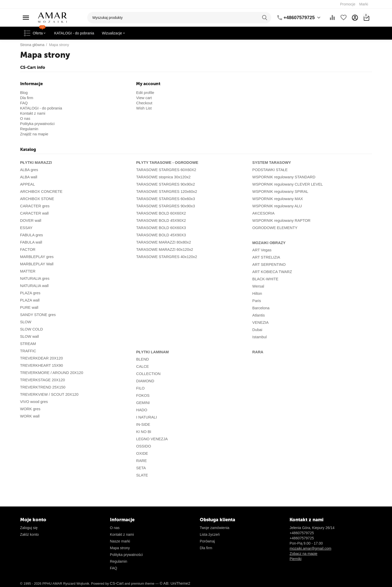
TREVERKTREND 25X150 (42, 387)
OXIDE (142, 453)
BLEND (142, 359)
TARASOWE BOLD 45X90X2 (160, 221)
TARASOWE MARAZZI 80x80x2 (162, 242)
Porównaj (207, 541)
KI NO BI (143, 432)
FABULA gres (31, 235)
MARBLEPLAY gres (36, 257)
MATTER (28, 271)
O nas (25, 119)
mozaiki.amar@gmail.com (310, 548)
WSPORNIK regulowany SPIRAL (279, 192)
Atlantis (258, 315)
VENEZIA (260, 322)
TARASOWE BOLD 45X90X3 (160, 235)
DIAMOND (145, 381)
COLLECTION (148, 374)
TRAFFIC (28, 351)
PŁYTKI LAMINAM (152, 352)
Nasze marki (120, 541)
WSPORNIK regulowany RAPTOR (280, 221)
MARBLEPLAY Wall (36, 264)
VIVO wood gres (33, 402)
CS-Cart (116, 583)
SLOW (25, 322)
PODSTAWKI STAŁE (269, 170)
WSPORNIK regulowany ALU (276, 206)
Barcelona (260, 308)
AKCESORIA (263, 213)
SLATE (142, 475)
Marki (364, 4)
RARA (257, 352)
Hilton (257, 293)
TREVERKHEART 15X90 (40, 365)
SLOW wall (29, 336)
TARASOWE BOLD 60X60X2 (160, 213)
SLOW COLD (31, 329)
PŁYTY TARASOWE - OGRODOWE (166, 163)
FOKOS (142, 395)
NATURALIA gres (34, 278)
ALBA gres (29, 170)
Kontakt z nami (32, 113)
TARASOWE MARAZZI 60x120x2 (163, 250)
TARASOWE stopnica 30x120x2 (162, 177)
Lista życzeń (210, 534)
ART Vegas (261, 250)
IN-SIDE (143, 424)
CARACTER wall (34, 213)
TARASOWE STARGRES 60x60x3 (164, 199)
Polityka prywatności (37, 124)
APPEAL (27, 184)
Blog (24, 93)
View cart (143, 98)
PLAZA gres (30, 293)
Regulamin (29, 129)
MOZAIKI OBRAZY (268, 243)
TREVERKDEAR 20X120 (40, 358)
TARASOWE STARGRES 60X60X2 (165, 170)
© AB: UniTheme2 (173, 583)
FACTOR (28, 250)
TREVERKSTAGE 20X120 (42, 380)
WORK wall (29, 416)
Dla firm (26, 98)
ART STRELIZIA (265, 257)
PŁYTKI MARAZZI (35, 163)
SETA (141, 468)
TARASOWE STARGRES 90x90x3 (164, 206)
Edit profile (145, 93)
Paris (256, 301)
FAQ (24, 103)
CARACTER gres (34, 206)
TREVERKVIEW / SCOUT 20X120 (48, 394)
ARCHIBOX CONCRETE (40, 192)
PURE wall (29, 307)
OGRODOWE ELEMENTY (274, 228)
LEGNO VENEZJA (151, 439)
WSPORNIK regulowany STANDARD (282, 177)
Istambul (259, 337)
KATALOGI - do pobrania (40, 108)
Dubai (257, 330)
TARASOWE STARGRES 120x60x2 (165, 192)
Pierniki (295, 559)
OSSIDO (143, 446)
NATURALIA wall (34, 286)
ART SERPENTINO (268, 265)
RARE (141, 461)
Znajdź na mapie (34, 134)
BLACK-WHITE (265, 279)
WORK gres (30, 409)
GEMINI (143, 403)
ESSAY (26, 228)
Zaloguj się (29, 528)
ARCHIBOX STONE (36, 199)
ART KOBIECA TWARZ (271, 272)
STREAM (28, 344)
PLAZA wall (29, 300)
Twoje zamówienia (215, 528)
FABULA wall (31, 242)
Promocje (348, 4)
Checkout (144, 103)
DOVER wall (30, 221)
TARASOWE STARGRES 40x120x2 (165, 257)
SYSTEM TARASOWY (271, 163)
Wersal (258, 286)
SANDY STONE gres (37, 315)
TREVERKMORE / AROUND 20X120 (50, 373)
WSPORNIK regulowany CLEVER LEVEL (286, 184)
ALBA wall (28, 177)
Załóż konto (29, 534)
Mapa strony (120, 548)
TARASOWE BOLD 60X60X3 (160, 228)
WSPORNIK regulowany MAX (276, 199)
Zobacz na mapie (303, 554)
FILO (140, 388)
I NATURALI (146, 417)
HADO (141, 410)
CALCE (142, 366)
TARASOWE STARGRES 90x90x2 (164, 184)
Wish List (143, 108)
